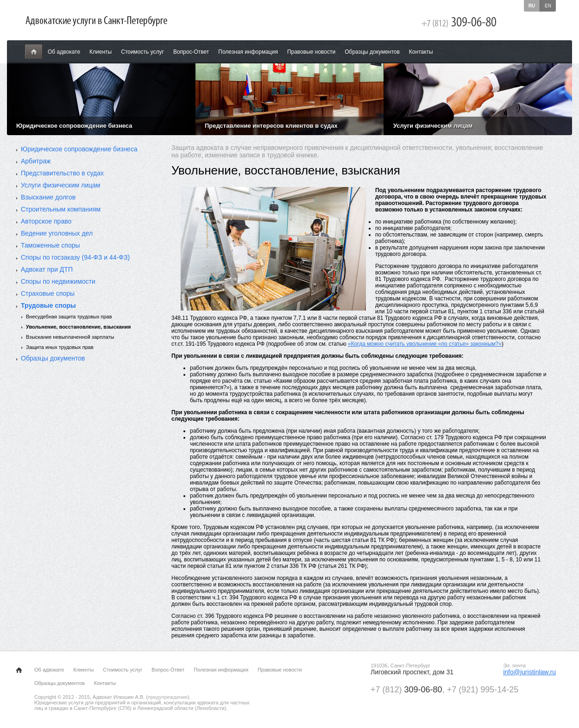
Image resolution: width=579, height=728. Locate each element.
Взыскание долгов (48, 197)
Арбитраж (36, 161)
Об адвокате (64, 52)
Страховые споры (48, 293)
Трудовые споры (48, 305)
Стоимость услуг (142, 52)
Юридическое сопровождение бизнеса (79, 149)
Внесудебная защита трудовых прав (69, 317)
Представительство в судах (62, 173)
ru (532, 6)
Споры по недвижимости (58, 281)
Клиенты (101, 52)
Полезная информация (248, 52)
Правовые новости (311, 52)
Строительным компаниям (61, 209)
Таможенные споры (50, 245)
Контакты (421, 52)
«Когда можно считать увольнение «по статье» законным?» (425, 344)
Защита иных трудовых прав (60, 347)
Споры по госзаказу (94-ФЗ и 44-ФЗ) (75, 257)
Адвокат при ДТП (47, 269)
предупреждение (168, 697)
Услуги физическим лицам (60, 185)
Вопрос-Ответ (191, 52)
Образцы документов (372, 52)
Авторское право (46, 221)
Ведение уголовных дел (57, 233)
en (548, 6)
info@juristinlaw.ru (529, 672)
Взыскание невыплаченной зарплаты (70, 337)
